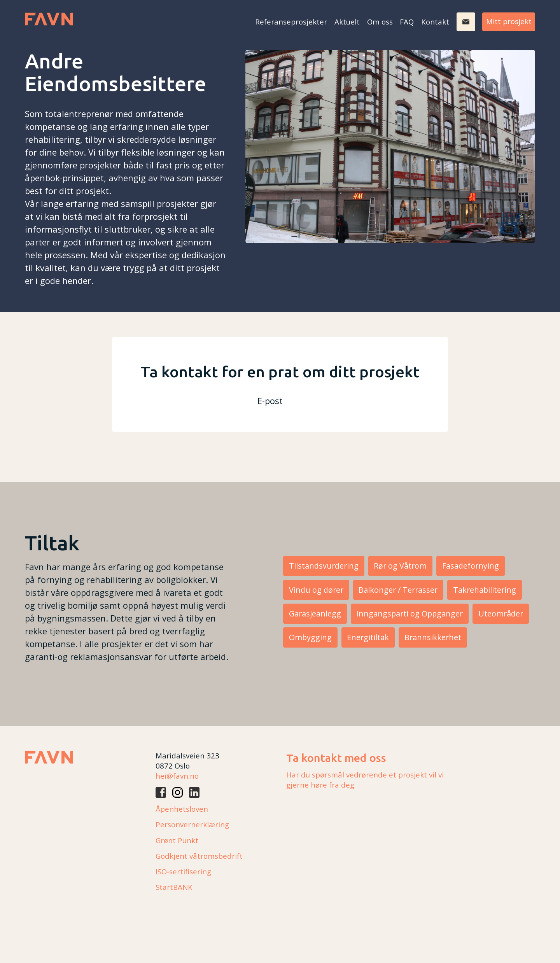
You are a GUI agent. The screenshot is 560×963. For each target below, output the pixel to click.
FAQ (407, 22)
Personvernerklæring (192, 824)
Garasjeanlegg (315, 614)
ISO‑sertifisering (183, 871)
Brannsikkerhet (433, 637)
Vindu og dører (316, 590)
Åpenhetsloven (182, 809)
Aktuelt (347, 22)
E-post (270, 401)
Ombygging (310, 637)
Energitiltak (368, 637)
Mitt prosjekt (509, 21)
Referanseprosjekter (291, 22)
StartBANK (174, 887)
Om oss (380, 22)
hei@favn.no (177, 776)
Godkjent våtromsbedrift (199, 856)
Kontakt (435, 22)
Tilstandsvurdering (324, 566)
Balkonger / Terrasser (398, 590)
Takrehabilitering (485, 590)
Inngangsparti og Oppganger (409, 614)
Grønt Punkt (177, 840)
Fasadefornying (471, 566)
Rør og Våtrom (400, 566)
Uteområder (501, 614)
